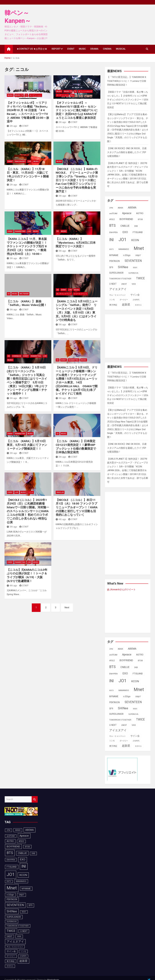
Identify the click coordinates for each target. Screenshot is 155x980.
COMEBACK (17, 356)
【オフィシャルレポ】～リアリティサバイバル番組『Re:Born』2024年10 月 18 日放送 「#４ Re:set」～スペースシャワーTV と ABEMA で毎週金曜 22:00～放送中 (28, 112)
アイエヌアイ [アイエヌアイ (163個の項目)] (118, 289)
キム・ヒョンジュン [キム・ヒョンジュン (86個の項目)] (117, 295)
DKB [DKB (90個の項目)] (136, 226)
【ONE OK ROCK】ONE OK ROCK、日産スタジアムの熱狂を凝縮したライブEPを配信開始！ (127, 152)
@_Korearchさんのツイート (121, 590)
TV (26, 95)
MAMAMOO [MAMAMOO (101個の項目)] (124, 249)
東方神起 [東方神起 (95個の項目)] (113, 305)
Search (35, 799)
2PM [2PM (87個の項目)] (111, 208)
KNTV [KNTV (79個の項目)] (111, 249)
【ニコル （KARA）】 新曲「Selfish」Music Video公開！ (27, 303)
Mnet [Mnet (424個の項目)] (139, 248)
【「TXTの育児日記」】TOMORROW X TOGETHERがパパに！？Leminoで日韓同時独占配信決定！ (127, 81)
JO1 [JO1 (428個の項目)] (122, 240)
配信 (72, 95)
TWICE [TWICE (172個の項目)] (140, 278)
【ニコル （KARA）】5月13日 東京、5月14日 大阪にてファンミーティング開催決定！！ (27, 445)
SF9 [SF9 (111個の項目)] (111, 267)
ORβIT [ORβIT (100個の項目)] (138, 255)
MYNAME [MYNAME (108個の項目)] (114, 255)
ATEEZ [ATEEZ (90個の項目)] (112, 219)
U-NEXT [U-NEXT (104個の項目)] (113, 284)
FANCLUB (60, 492)
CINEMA (107, 49)
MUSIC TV (19, 95)
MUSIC (82, 49)
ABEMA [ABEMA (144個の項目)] (132, 207)
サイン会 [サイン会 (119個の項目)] (135, 295)
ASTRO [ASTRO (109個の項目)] (140, 213)
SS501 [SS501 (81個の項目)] (135, 268)
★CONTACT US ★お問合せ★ (32, 49)
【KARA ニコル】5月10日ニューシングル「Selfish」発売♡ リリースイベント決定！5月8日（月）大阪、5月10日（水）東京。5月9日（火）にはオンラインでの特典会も (77, 311)
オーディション (35, 95)
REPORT (56, 49)
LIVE (30, 161)
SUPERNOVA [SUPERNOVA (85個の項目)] (133, 273)
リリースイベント (80, 294)
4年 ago (61, 519)
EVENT (71, 49)
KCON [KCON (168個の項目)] (135, 240)
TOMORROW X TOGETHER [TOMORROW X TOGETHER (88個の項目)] (120, 279)
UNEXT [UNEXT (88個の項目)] (124, 284)
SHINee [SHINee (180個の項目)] (123, 267)
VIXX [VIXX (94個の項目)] (134, 284)
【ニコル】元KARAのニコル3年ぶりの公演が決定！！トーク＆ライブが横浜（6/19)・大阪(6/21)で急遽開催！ (27, 575)
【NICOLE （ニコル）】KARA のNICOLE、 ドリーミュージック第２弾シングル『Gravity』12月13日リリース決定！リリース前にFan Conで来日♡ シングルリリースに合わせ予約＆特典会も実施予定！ (77, 180)
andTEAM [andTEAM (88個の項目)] (113, 214)
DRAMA (94, 49)
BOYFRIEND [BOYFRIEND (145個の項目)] (126, 219)
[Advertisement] (131, 336)
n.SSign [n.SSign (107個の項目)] (127, 255)
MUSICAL (121, 49)
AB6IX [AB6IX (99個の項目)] (120, 208)
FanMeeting (20, 231)
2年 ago (12, 126)
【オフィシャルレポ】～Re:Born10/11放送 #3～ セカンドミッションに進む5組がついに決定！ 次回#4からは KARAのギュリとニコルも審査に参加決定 (77, 110)
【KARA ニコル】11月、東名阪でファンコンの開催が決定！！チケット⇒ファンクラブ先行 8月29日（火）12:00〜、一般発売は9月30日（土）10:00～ (27, 246)
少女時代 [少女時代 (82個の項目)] (136, 300)
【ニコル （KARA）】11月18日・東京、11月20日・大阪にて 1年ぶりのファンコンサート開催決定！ (28, 175)
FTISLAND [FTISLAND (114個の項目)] (138, 232)
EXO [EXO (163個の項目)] (125, 232)
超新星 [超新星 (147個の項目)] (126, 305)
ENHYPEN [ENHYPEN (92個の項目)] (113, 232)
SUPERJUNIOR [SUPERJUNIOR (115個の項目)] (116, 273)
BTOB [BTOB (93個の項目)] (140, 219)
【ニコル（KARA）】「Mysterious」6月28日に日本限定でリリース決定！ (76, 243)
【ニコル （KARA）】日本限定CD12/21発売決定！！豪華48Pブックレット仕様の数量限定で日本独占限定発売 (76, 447)
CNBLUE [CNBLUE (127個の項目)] (125, 226)
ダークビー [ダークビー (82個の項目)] (124, 300)
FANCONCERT (20, 161)
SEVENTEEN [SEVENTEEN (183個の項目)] (133, 261)
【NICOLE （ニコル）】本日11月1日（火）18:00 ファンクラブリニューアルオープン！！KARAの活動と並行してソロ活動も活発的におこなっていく (77, 507)
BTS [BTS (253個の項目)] (112, 225)
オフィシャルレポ (85, 91)
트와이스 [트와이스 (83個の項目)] (138, 305)
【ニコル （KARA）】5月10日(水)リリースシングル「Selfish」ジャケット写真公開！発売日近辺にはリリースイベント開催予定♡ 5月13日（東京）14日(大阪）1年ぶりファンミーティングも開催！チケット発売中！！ (27, 381)
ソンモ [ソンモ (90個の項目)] (112, 300)
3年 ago (61, 196)
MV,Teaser (24, 294)
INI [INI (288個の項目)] (111, 240)
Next (67, 608)
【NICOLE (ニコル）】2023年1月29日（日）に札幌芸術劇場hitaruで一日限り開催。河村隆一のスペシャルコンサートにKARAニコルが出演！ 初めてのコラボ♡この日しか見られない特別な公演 (28, 511)
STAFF (24, 126)
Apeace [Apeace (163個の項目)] (127, 213)
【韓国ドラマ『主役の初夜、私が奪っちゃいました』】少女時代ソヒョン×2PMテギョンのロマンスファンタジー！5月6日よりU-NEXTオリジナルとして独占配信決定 (128, 100)
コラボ (31, 492)
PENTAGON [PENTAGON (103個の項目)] (115, 261)
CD (58, 231)
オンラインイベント (64, 294)
